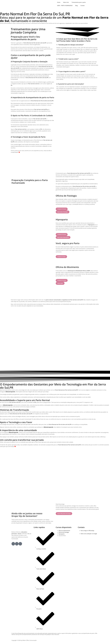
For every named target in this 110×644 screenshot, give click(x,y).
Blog (77, 6)
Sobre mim (66, 2)
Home (59, 2)
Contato (82, 6)
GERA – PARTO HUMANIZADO (65, 6)
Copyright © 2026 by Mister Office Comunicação (24, 640)
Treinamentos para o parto (79, 2)
